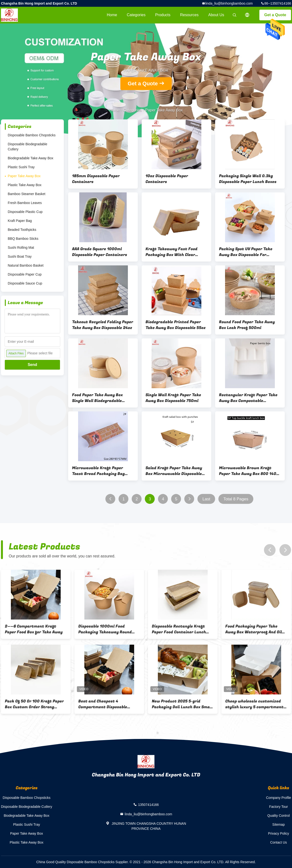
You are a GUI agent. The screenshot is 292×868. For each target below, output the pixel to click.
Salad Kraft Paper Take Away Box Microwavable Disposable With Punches (174, 471)
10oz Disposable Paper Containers (167, 179)
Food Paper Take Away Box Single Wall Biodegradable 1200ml (97, 398)
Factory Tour (278, 807)
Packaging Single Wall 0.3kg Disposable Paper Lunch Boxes (248, 179)
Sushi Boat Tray (20, 256)
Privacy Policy (279, 833)
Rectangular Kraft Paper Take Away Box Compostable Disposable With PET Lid (248, 398)
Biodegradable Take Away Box (31, 158)
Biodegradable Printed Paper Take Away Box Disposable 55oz (176, 325)
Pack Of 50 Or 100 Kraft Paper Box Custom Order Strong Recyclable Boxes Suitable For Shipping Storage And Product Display (34, 704)
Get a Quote (275, 15)
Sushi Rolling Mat (21, 248)
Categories (136, 15)
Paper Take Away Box (24, 176)
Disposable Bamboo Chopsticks (32, 135)
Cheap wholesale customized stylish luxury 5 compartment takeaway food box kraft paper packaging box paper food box (255, 704)
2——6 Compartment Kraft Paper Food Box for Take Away (34, 629)
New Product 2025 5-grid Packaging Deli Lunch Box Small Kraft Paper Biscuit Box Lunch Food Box (182, 704)
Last (206, 499)
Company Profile (279, 798)
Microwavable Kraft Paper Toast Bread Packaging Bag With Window (98, 471)
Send (32, 365)
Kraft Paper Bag (20, 221)
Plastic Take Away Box (25, 185)
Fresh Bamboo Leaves (25, 203)
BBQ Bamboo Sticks (23, 239)
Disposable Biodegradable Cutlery (27, 147)
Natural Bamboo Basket (26, 265)
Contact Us (279, 842)
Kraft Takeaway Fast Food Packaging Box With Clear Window (172, 252)
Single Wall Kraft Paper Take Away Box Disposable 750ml (173, 398)
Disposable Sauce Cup (25, 283)
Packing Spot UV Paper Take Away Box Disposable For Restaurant (246, 252)
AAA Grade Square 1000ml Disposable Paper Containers (100, 252)
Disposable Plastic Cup (25, 212)
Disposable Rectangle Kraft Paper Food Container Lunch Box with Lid (179, 629)
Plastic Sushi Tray (21, 167)
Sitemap (279, 824)
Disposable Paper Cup (25, 274)
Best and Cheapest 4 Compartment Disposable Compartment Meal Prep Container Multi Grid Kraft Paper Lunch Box (104, 704)
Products (163, 15)
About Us (216, 15)
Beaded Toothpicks (22, 230)
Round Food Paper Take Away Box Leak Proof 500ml (247, 325)
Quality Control (279, 816)
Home (112, 15)
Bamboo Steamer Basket (27, 194)
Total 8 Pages (236, 499)
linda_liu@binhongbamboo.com (229, 3)
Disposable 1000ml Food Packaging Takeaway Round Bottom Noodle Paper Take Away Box (105, 629)
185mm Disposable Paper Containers (96, 179)
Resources (189, 15)
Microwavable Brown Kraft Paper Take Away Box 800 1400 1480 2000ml (249, 471)
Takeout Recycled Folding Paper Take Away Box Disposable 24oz (103, 325)
